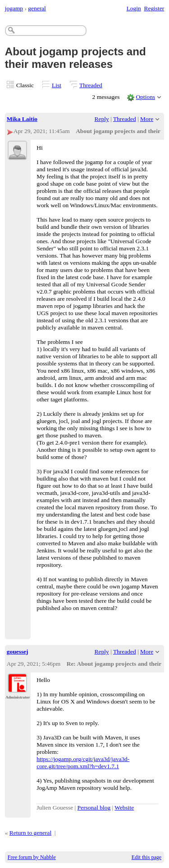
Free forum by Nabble (32, 857)
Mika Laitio (22, 119)
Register (154, 8)
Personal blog (94, 808)
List (57, 85)
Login (134, 8)
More (147, 119)
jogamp (14, 8)
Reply (102, 119)
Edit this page (146, 857)
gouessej (18, 652)
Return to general (30, 833)
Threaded (91, 85)
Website (124, 808)
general (37, 8)
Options (146, 97)
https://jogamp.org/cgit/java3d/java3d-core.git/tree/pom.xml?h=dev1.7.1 (83, 763)
